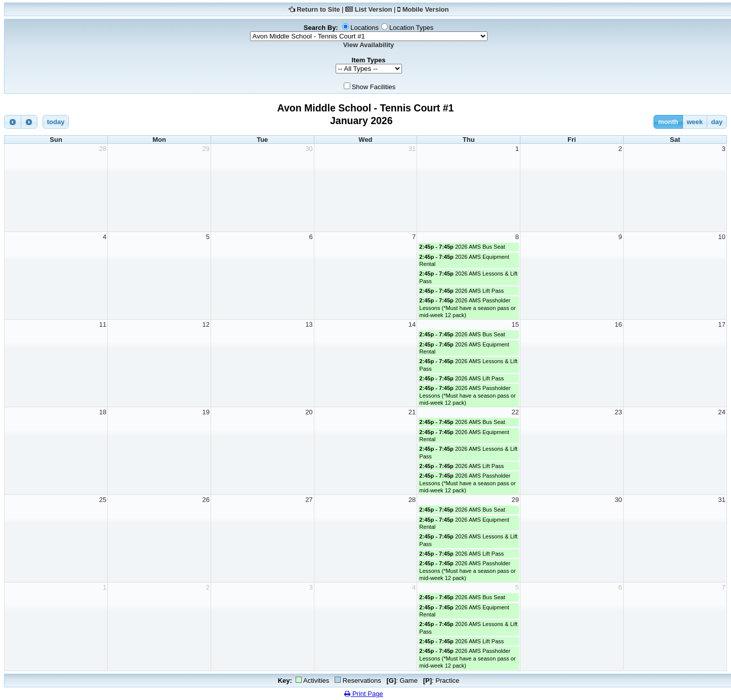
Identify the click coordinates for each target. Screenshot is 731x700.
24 (722, 412)
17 (722, 324)
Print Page (363, 694)
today (56, 122)
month (668, 122)
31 (412, 149)
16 (618, 324)
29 (206, 149)
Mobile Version (426, 9)
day (717, 122)
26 (206, 500)
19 (206, 412)
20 (309, 412)
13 (309, 324)
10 (722, 237)
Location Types (411, 28)
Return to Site (318, 9)
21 (412, 412)
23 (618, 412)
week (695, 122)
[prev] (13, 122)
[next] (29, 122)
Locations (364, 28)
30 (309, 149)
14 (412, 324)
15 (515, 324)
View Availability (369, 45)
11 (103, 324)
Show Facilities (374, 87)
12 (206, 324)
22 (515, 412)
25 (103, 500)
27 (309, 500)
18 (103, 412)
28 (103, 149)
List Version (374, 9)
